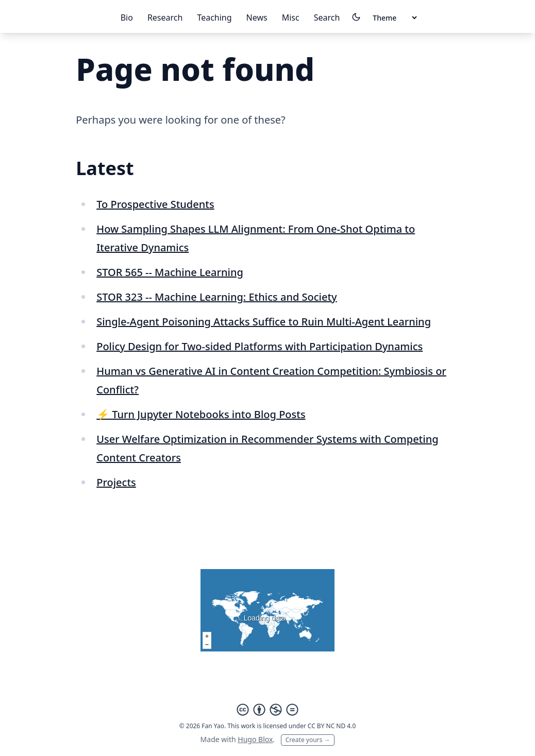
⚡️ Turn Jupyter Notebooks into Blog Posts (201, 414)
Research (165, 18)
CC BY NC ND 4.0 (332, 726)
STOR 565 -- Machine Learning (170, 272)
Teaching (214, 18)
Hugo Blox (255, 739)
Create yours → (308, 740)
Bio (127, 18)
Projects (116, 482)
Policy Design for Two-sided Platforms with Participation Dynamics (260, 346)
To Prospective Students (155, 204)
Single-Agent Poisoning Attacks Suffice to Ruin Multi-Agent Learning (264, 322)
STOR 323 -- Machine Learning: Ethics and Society (216, 297)
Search (327, 18)
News (257, 18)
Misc (291, 18)
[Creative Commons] (267, 710)
